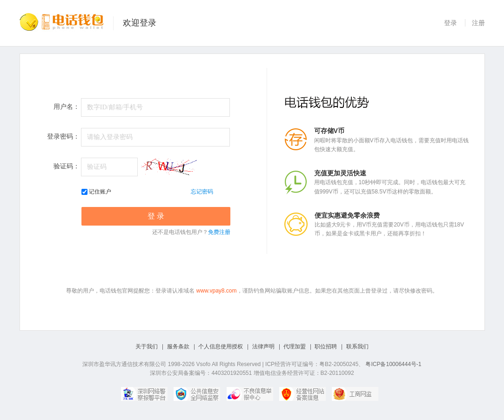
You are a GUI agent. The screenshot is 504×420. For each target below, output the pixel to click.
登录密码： (63, 137)
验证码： (67, 166)
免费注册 (219, 232)
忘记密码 (202, 192)
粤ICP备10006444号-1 (393, 364)
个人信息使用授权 (221, 347)
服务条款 (178, 347)
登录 (450, 23)
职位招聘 (326, 347)
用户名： (67, 107)
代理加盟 (295, 347)
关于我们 (147, 347)
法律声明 (263, 347)
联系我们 (357, 347)
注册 (478, 23)
